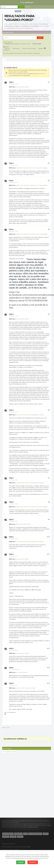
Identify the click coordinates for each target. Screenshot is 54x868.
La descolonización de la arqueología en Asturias (30, 415)
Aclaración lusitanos (22, 672)
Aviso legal (6, 837)
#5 (49, 314)
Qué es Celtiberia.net (8, 834)
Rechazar (33, 862)
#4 (49, 229)
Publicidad (13, 837)
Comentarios (4, 60)
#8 (49, 502)
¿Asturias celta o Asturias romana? (26, 688)
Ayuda (25, 834)
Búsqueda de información (23, 524)
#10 (48, 537)
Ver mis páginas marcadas (9, 752)
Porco (11, 82)
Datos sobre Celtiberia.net (35, 834)
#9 (49, 519)
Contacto (20, 837)
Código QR (18, 11)
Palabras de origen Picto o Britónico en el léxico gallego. (32, 168)
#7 (49, 478)
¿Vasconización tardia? (22, 87)
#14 (48, 683)
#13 (48, 668)
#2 (49, 163)
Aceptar (21, 862)
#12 (48, 648)
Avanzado (28, 7)
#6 (49, 410)
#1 (49, 82)
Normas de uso (18, 834)
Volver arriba (6, 728)
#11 (48, 554)
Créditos (46, 834)
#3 (49, 181)
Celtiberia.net (27, 2)
